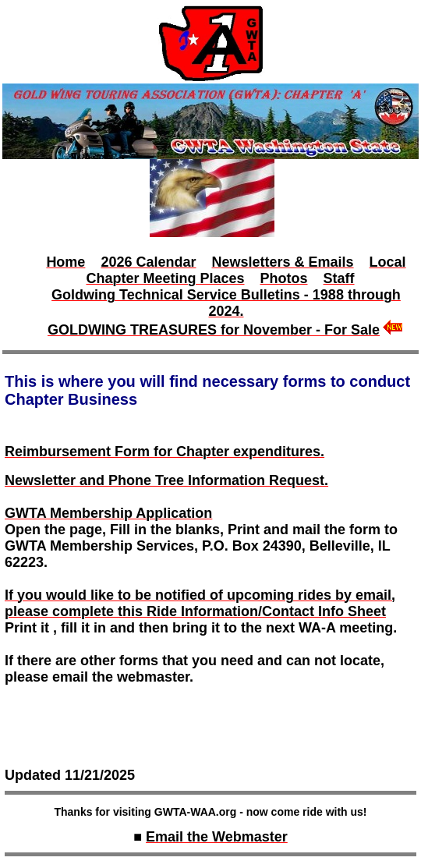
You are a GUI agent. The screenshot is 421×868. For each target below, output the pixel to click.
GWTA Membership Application (108, 513)
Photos (284, 278)
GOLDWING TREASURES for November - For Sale (214, 330)
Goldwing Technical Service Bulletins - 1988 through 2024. (226, 303)
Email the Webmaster (217, 837)
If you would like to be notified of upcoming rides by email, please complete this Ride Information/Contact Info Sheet (200, 603)
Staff (339, 278)
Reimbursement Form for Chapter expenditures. (165, 452)
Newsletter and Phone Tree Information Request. (166, 480)
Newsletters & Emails (283, 262)
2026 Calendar (148, 262)
